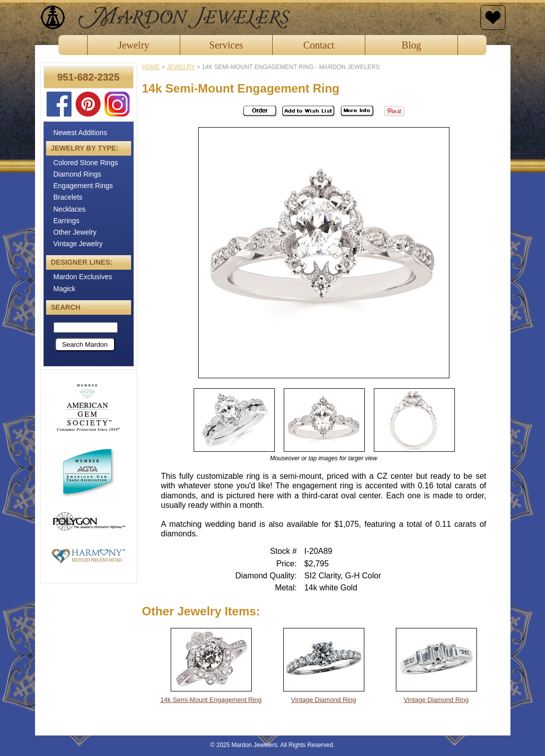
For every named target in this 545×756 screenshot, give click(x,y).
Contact (319, 45)
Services (226, 45)
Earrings (67, 221)
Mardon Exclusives (83, 277)
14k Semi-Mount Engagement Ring (211, 700)
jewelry (181, 67)
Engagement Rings (83, 186)
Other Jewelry (75, 232)
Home (151, 67)
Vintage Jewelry (78, 244)
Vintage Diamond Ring (324, 700)
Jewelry (134, 45)
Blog (412, 45)
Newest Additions (80, 133)
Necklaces (70, 209)
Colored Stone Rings (86, 163)
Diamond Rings (78, 174)
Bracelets (68, 197)
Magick (65, 289)
